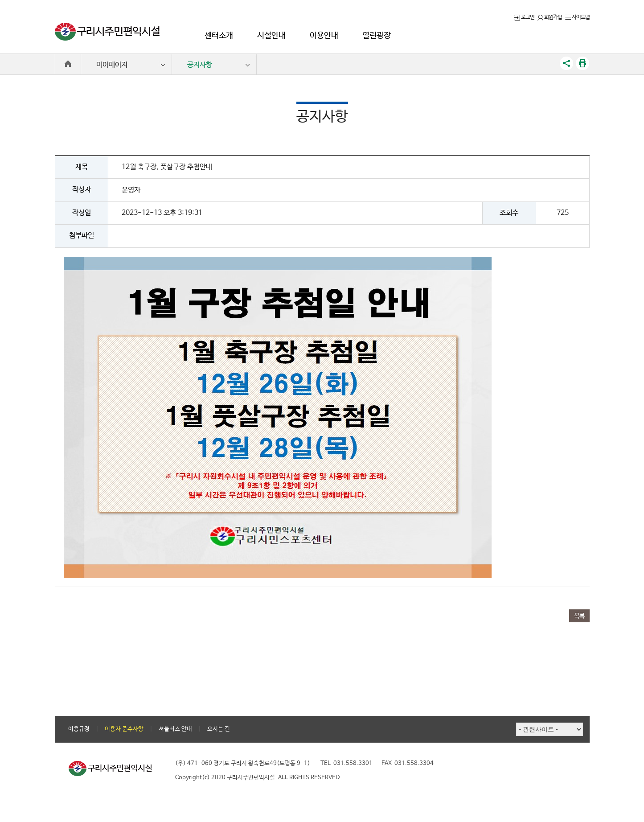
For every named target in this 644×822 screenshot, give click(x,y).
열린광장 (377, 36)
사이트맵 (577, 17)
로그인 (524, 17)
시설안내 (271, 36)
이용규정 (79, 729)
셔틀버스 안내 (175, 729)
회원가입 (550, 17)
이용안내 (324, 36)
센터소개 (219, 36)
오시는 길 (219, 729)
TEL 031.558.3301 (347, 763)
